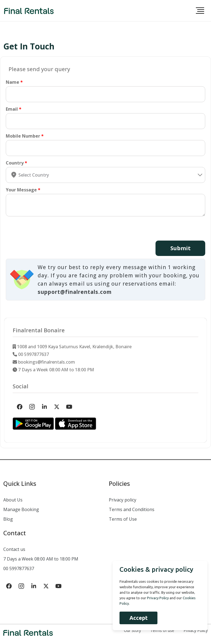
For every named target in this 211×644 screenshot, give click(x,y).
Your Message (21, 190)
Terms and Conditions (132, 509)
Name (13, 82)
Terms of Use (123, 519)
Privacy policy (123, 500)
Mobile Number (23, 136)
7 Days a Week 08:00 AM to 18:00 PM (41, 559)
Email (12, 109)
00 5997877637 (19, 568)
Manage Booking (21, 509)
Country (15, 163)
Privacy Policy (196, 630)
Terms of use (162, 630)
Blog (8, 519)
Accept (136, 618)
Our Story (132, 630)
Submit (180, 248)
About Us (13, 500)
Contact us (14, 549)
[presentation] (48, 230)
